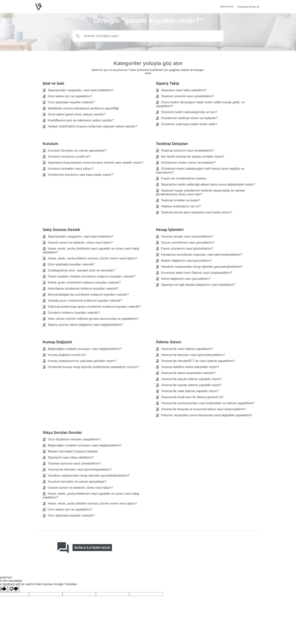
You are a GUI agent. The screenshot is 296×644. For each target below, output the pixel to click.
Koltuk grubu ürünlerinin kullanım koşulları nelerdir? (84, 283)
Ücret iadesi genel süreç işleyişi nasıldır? (77, 114)
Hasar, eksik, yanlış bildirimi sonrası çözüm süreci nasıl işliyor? (92, 258)
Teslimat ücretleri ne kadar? (181, 200)
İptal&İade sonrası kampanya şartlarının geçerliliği (83, 108)
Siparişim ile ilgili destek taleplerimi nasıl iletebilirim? (198, 285)
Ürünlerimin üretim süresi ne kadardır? (188, 163)
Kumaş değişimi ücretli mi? (67, 355)
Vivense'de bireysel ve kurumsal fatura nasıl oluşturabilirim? (203, 409)
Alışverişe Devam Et (248, 7)
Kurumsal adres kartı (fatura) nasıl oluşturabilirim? (197, 273)
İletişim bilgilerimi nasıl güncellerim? (187, 261)
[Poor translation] (14, 589)
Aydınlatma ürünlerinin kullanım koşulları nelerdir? (83, 289)
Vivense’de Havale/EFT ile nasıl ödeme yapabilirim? (198, 361)
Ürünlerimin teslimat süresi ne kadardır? (189, 118)
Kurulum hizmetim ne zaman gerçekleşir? (77, 151)
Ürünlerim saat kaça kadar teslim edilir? (189, 124)
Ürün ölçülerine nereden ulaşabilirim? (74, 439)
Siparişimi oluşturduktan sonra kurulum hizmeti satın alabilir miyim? (95, 163)
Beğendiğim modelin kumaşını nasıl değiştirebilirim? (85, 349)
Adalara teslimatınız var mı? (181, 206)
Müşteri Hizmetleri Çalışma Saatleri (73, 451)
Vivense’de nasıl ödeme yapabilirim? (187, 349)
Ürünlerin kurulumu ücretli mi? (69, 157)
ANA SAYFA (227, 7)
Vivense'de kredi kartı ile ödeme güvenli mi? (192, 397)
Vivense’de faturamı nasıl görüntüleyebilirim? (193, 355)
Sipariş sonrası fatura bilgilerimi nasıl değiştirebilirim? (86, 325)
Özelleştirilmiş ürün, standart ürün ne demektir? (81, 270)
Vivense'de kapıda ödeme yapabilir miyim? (191, 385)
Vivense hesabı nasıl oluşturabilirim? (187, 237)
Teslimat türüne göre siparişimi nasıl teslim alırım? (197, 212)
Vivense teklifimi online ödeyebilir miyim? (190, 367)
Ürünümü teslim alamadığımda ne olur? (189, 112)
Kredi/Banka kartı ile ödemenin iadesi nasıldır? (81, 120)
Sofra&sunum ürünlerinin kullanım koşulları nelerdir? (85, 301)
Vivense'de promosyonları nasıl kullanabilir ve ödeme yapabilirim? (208, 403)
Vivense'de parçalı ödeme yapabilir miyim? (191, 379)
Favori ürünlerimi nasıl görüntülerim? (187, 249)
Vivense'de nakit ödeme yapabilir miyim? (190, 391)
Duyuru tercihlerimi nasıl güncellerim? (188, 243)
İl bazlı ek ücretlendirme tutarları (184, 178)
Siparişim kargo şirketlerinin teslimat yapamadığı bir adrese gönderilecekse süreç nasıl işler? (200, 192)
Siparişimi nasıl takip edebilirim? (184, 90)
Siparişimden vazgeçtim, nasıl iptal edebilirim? (81, 90)
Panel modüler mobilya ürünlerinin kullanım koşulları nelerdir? (92, 276)
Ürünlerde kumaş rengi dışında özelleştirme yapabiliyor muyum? (93, 367)
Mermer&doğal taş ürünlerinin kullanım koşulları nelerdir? (88, 295)
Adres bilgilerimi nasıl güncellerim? (186, 279)
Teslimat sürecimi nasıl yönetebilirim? (188, 96)
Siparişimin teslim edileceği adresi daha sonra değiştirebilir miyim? (208, 184)
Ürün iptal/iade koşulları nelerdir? (71, 102)
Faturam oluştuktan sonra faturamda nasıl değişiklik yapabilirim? (207, 415)
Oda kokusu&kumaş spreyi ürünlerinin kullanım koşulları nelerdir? (94, 307)
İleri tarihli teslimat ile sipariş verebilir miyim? (193, 157)
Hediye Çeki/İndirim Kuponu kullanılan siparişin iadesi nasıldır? (92, 126)
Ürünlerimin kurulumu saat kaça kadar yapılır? (81, 175)
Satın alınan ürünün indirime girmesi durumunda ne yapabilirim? (93, 319)
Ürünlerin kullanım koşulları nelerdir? (74, 313)
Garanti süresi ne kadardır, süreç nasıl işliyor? (80, 243)
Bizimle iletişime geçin (92, 548)
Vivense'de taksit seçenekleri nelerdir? (188, 373)
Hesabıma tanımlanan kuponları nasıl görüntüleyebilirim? (202, 255)
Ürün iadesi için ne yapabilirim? (70, 96)
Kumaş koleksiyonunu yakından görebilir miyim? (82, 361)
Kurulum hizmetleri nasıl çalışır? (71, 169)
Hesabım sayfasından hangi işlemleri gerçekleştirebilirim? (202, 267)
